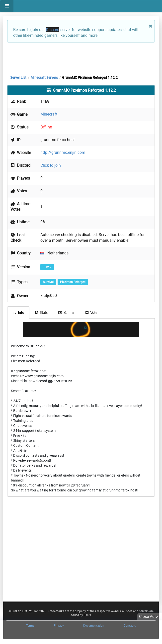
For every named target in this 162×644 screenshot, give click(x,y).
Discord (53, 30)
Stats (41, 312)
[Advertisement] (81, 58)
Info (18, 312)
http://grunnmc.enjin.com (63, 152)
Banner (66, 312)
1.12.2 (47, 267)
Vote (91, 312)
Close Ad (150, 617)
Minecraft (49, 114)
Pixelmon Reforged (73, 282)
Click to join (51, 165)
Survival (48, 282)
